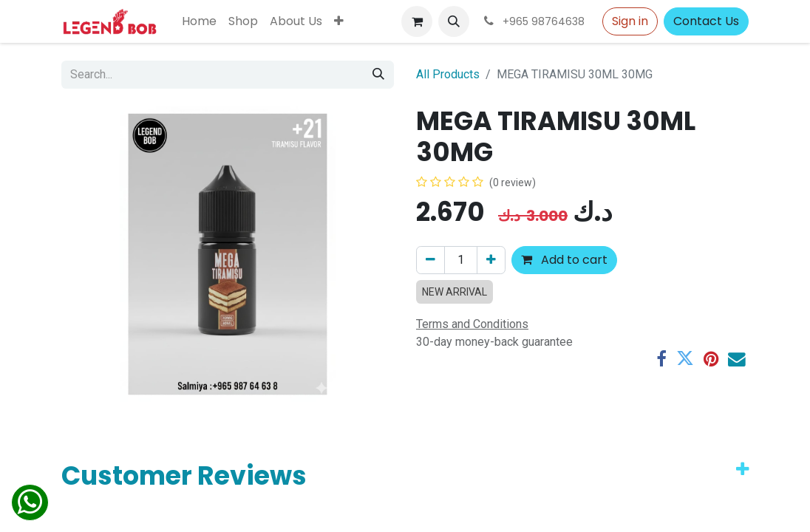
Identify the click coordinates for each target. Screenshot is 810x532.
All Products (448, 74)
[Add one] (491, 260)
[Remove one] (430, 260)
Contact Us (706, 21)
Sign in (630, 21)
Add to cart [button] (564, 260)
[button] (454, 21)
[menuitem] (199, 21)
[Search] (378, 75)
